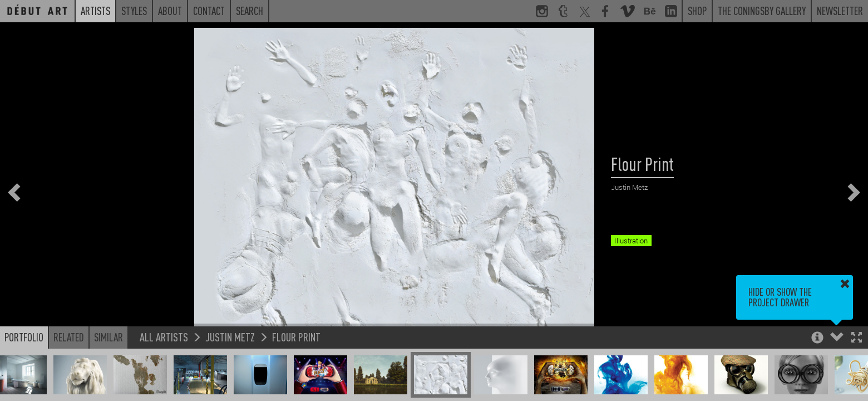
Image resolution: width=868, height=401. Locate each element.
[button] (857, 338)
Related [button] (69, 337)
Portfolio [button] (24, 337)
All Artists (164, 337)
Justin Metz (230, 337)
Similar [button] (108, 337)
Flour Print (296, 337)
